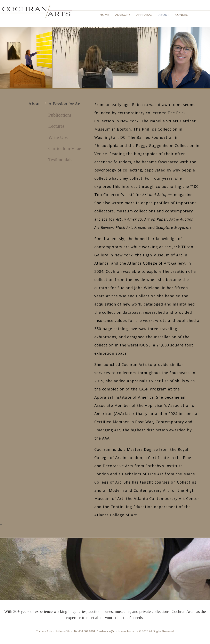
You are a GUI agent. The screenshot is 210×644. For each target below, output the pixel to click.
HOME (104, 15)
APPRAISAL (144, 15)
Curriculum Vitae (65, 148)
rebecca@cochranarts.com (118, 631)
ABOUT (164, 15)
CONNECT (183, 15)
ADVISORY (123, 15)
